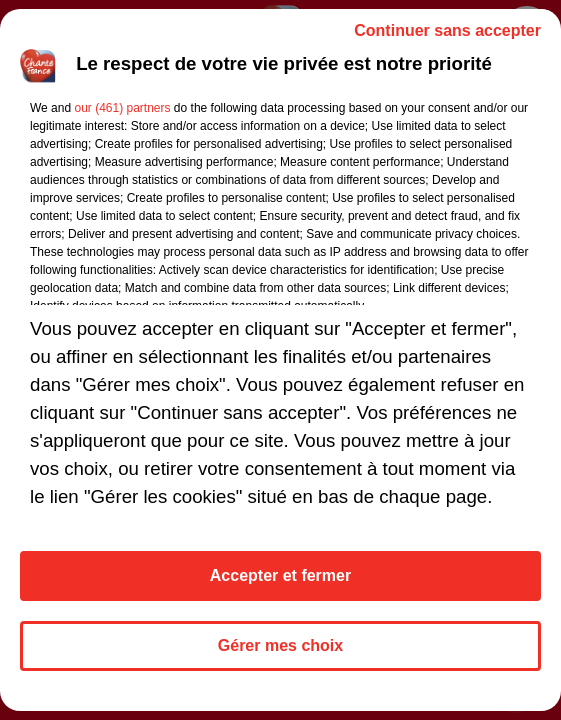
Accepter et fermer (280, 575)
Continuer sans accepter (447, 30)
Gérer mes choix (280, 645)
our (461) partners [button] (122, 108)
